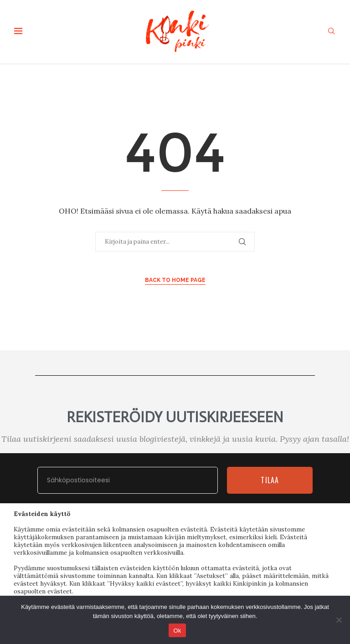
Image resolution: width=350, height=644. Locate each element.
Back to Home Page (175, 280)
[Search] (331, 32)
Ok (177, 631)
